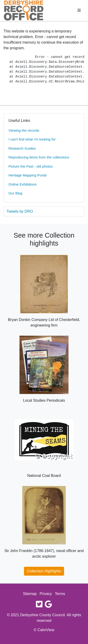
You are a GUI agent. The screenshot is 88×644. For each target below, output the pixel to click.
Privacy (46, 594)
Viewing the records (24, 130)
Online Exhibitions (23, 184)
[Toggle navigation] (79, 11)
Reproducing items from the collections (39, 157)
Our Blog (15, 193)
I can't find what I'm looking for (32, 139)
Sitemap (30, 594)
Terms (60, 594)
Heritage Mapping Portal (27, 175)
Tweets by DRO (20, 211)
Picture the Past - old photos (31, 166)
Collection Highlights (44, 571)
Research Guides (22, 148)
